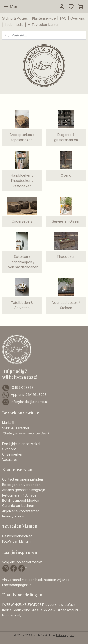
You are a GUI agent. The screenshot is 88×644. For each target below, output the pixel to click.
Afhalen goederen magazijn (24, 490)
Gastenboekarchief (17, 536)
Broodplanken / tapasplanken (22, 137)
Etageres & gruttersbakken (66, 137)
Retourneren (12, 495)
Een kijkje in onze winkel (21, 444)
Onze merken (13, 454)
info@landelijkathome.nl (29, 402)
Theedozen (66, 256)
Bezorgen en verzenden (21, 485)
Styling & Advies (15, 18)
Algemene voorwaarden (21, 511)
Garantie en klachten (18, 506)
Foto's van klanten (16, 541)
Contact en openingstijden (23, 479)
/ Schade (29, 495)
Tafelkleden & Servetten (22, 305)
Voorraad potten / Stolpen (66, 305)
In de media (14, 25)
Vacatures (10, 459)
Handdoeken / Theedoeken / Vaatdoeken (22, 181)
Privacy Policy (13, 516)
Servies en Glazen (66, 221)
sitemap (63, 635)
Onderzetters (22, 221)
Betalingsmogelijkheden (21, 500)
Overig (66, 175)
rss (72, 635)
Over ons (78, 18)
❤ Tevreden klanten (43, 25)
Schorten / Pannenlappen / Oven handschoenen (22, 262)
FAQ (63, 18)
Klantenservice (44, 18)
